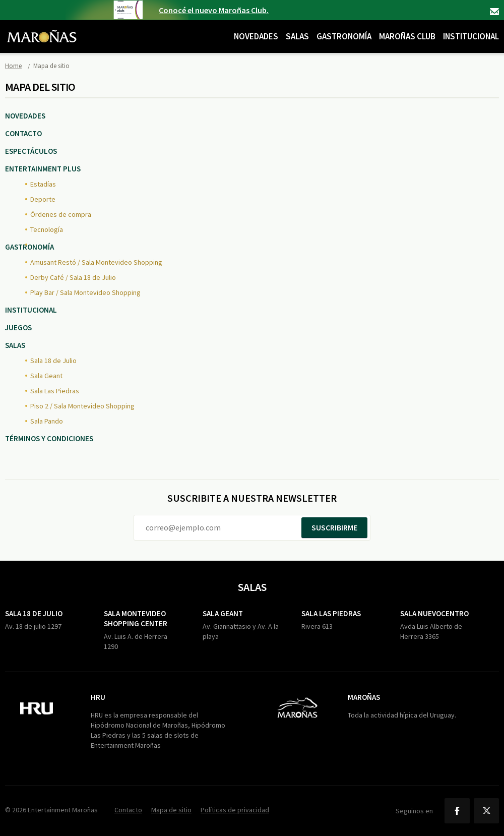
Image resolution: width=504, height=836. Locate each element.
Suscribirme (334, 527)
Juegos (18, 327)
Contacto (494, 12)
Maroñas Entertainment (42, 29)
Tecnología (47, 229)
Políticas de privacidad (235, 810)
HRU (98, 697)
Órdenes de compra (61, 214)
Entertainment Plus (43, 169)
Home (13, 66)
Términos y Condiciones (49, 438)
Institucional (471, 36)
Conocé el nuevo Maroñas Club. (214, 10)
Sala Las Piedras (55, 391)
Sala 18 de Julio (53, 361)
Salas (297, 36)
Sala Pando (47, 421)
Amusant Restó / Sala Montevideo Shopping (96, 262)
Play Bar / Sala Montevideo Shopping (85, 292)
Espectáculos (31, 151)
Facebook (457, 811)
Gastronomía (344, 36)
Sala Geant (46, 376)
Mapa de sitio (171, 810)
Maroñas (364, 697)
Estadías (43, 184)
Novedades (256, 36)
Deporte (43, 199)
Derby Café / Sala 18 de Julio (73, 277)
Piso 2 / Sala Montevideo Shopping (82, 406)
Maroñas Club (407, 36)
